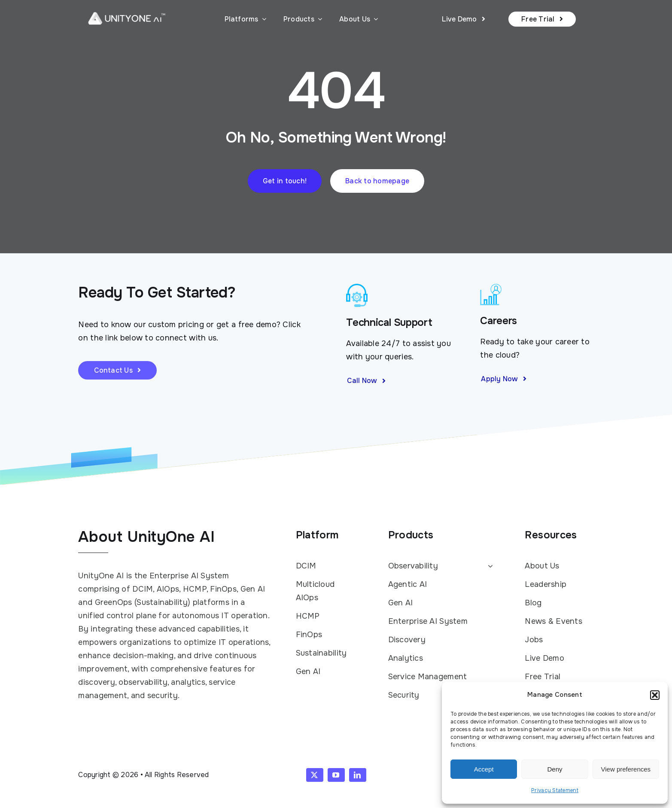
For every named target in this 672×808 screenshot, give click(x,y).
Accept (484, 769)
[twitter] (315, 775)
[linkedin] (358, 775)
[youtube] (336, 775)
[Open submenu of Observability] (488, 567)
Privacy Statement (555, 790)
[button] (655, 695)
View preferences (626, 769)
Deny (555, 769)
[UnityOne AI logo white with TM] (127, 9)
